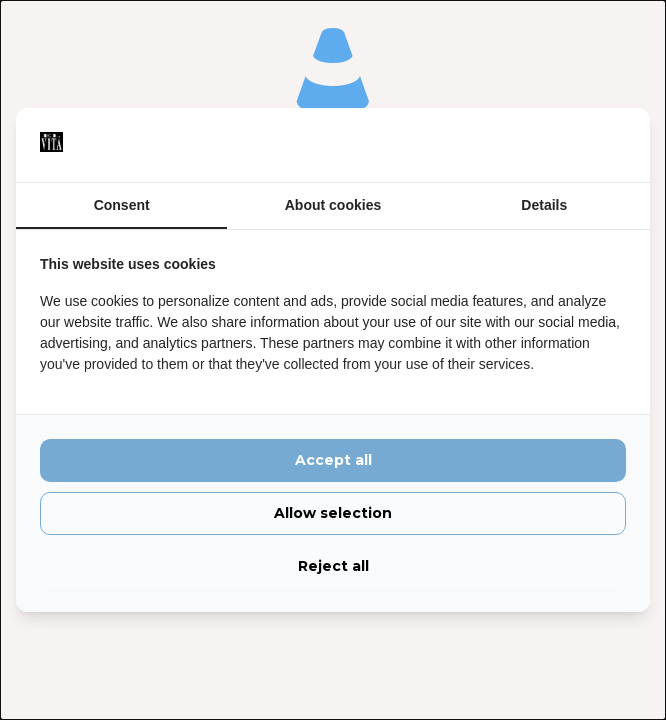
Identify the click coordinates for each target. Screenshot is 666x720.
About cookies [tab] (333, 205)
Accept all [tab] (333, 461)
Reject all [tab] (333, 566)
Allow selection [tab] (333, 514)
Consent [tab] (122, 205)
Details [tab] (544, 205)
